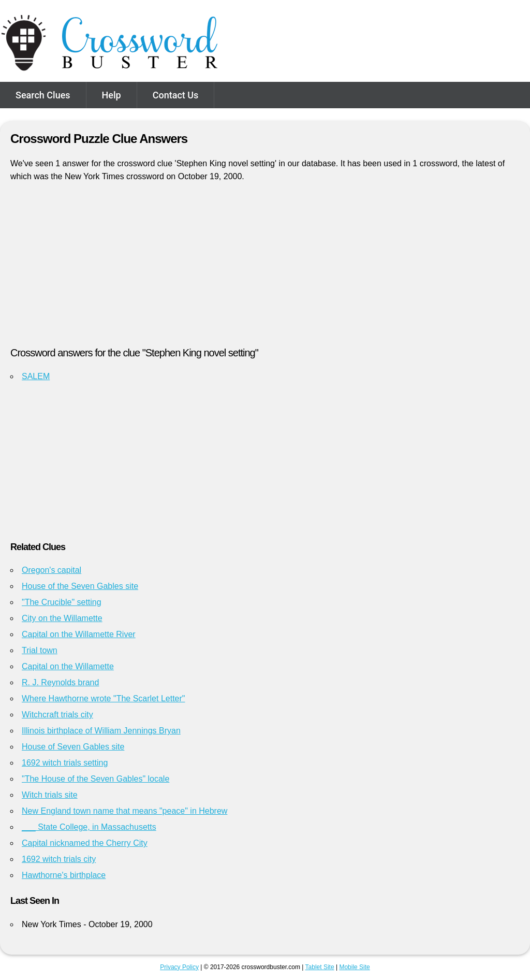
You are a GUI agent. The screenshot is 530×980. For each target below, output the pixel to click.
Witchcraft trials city (57, 715)
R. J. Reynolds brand (60, 682)
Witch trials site (50, 795)
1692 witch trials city (59, 859)
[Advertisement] (265, 269)
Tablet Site (320, 967)
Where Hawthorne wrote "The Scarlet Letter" (104, 698)
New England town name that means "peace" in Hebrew (124, 811)
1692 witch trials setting (65, 763)
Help (112, 95)
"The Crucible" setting (62, 602)
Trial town (40, 650)
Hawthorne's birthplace (64, 875)
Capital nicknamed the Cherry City (85, 843)
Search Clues (43, 95)
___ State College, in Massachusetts (89, 827)
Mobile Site (354, 967)
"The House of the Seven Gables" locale (95, 779)
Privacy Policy (179, 967)
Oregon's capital (51, 570)
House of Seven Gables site (73, 747)
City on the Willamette (62, 618)
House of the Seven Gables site (80, 586)
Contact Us (176, 95)
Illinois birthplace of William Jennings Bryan (101, 731)
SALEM (36, 376)
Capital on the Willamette (68, 666)
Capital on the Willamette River (79, 634)
